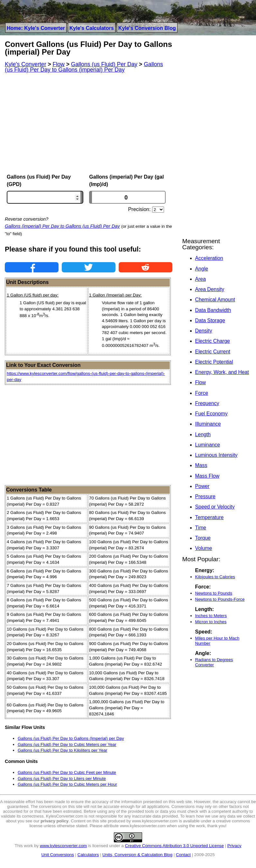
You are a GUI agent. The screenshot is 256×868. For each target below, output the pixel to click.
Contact (183, 855)
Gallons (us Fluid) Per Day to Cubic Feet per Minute (67, 772)
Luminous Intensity (216, 455)
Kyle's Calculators (92, 28)
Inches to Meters (211, 616)
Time (201, 528)
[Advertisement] (89, 123)
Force (202, 393)
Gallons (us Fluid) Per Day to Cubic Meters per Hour (67, 784)
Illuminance (208, 424)
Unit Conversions (57, 855)
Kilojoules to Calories (215, 577)
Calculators (88, 855)
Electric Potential (214, 362)
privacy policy (55, 821)
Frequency (207, 403)
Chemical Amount (215, 300)
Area (201, 279)
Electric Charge (213, 341)
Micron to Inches (211, 622)
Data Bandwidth (213, 310)
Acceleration (209, 258)
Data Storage (210, 320)
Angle (202, 269)
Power (202, 486)
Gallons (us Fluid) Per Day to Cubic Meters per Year (67, 744)
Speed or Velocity (215, 507)
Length (203, 434)
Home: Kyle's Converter (36, 28)
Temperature (210, 517)
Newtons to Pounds (214, 593)
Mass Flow (207, 476)
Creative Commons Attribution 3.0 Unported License (174, 846)
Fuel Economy (211, 414)
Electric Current (213, 352)
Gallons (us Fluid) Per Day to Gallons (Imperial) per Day (71, 738)
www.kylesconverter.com (63, 846)
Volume (204, 548)
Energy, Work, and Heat (222, 372)
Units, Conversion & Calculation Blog (137, 855)
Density (204, 331)
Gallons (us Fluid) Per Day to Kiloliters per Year (63, 750)
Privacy (234, 846)
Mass (201, 465)
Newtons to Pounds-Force (220, 599)
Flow (201, 382)
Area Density (210, 289)
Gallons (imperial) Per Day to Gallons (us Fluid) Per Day (62, 226)
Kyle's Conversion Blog (147, 28)
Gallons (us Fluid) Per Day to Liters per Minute (62, 779)
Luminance (208, 445)
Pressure (205, 496)
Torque (203, 538)
